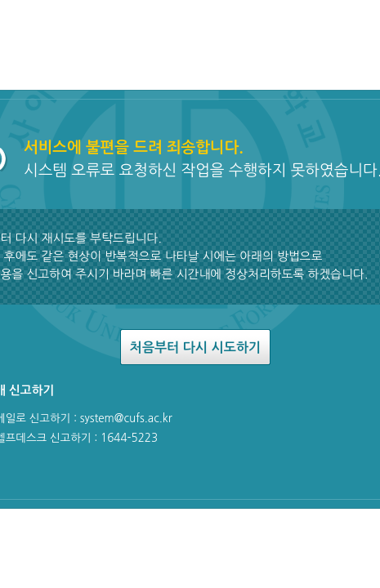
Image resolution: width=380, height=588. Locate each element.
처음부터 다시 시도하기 (195, 347)
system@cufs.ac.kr (126, 418)
